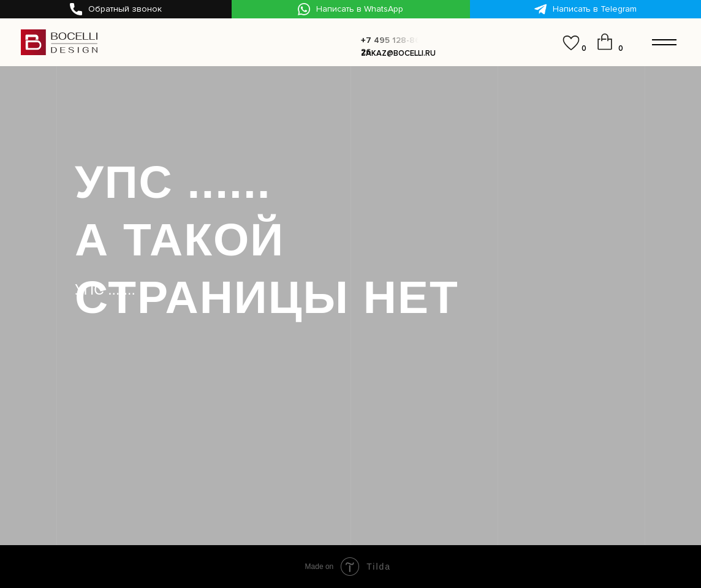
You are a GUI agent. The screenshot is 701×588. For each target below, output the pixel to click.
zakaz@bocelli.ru (398, 53)
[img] (541, 44)
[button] (116, 9)
